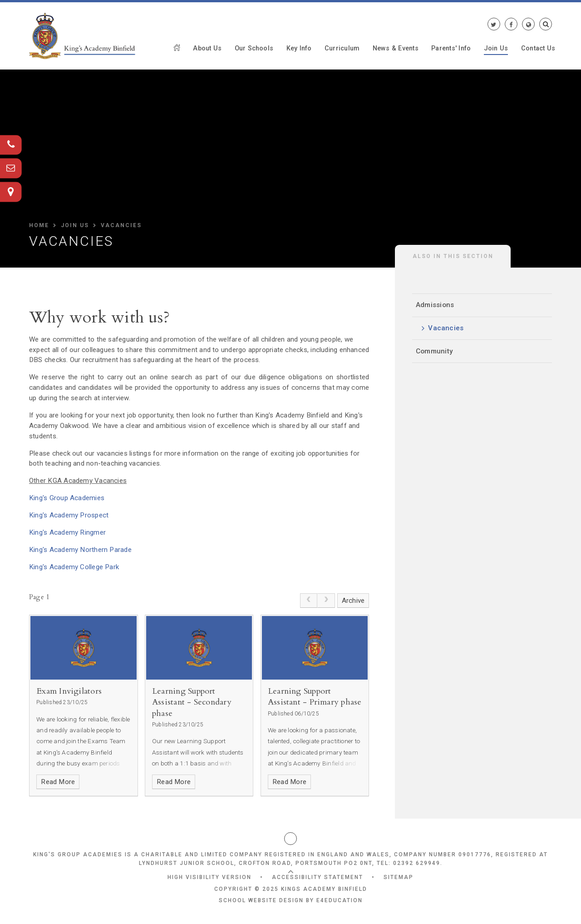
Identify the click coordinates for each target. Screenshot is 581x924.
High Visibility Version (209, 877)
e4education (340, 900)
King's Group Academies (67, 498)
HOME (39, 225)
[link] (309, 601)
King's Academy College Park (74, 567)
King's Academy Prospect (69, 515)
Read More (58, 782)
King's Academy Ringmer (67, 532)
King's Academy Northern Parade (80, 550)
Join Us (75, 225)
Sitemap (399, 877)
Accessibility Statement (318, 877)
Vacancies (121, 225)
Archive (353, 601)
